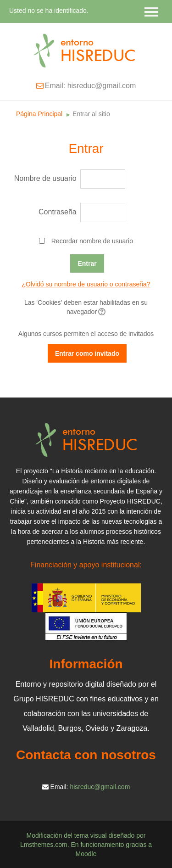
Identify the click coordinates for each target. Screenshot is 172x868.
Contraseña (58, 212)
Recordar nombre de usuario (92, 241)
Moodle (86, 854)
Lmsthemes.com (44, 845)
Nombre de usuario (45, 178)
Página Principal (39, 114)
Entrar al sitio (91, 114)
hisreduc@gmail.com (100, 787)
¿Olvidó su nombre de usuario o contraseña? (86, 284)
